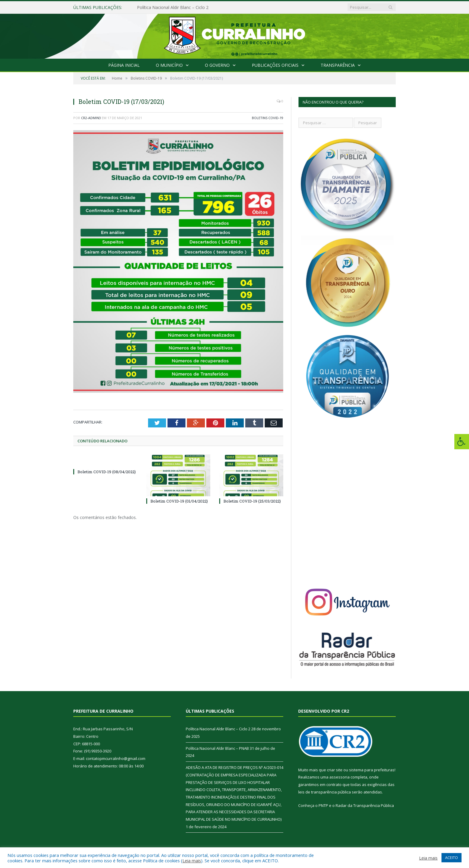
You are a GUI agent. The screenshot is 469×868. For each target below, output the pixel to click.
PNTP (323, 805)
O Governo (217, 65)
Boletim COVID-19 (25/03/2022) (252, 501)
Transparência (338, 65)
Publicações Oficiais (275, 65)
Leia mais (192, 861)
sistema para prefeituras (372, 770)
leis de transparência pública (325, 792)
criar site (335, 770)
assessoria (339, 777)
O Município (169, 65)
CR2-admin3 (91, 118)
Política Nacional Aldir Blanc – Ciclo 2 (173, 7)
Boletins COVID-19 (268, 118)
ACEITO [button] (452, 858)
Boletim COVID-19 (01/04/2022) (179, 501)
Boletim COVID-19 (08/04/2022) (107, 472)
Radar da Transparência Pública (365, 805)
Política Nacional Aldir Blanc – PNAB (217, 748)
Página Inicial (124, 65)
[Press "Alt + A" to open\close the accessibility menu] (462, 442)
